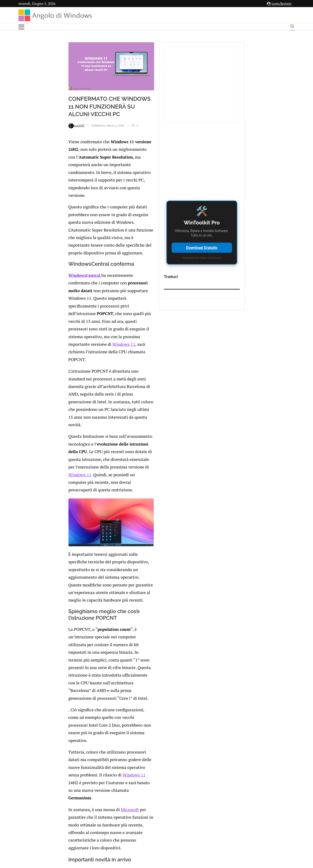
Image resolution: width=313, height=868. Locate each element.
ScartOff (32, 171)
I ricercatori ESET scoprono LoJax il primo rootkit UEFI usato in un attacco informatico (170, 718)
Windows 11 (73, 343)
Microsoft (82, 581)
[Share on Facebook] (63, 796)
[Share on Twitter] (68, 796)
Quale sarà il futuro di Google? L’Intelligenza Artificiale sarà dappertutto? (79, 692)
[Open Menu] (21, 27)
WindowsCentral (41, 256)
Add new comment (50, 809)
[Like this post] (58, 796)
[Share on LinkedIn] (73, 796)
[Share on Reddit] (78, 796)
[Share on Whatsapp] (83, 796)
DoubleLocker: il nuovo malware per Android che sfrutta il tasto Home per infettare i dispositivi (83, 744)
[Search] (292, 27)
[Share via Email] (93, 796)
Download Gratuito (249, 248)
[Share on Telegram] (88, 796)
